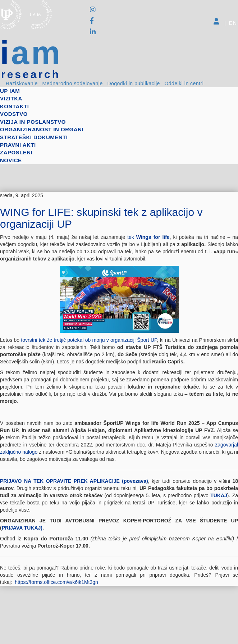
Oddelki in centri (184, 83)
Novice (11, 160)
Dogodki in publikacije (133, 83)
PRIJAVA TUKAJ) (22, 528)
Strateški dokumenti (34, 137)
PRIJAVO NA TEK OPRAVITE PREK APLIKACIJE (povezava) (74, 481)
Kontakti (14, 106)
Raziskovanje (22, 83)
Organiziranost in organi (42, 129)
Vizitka (11, 98)
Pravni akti (18, 145)
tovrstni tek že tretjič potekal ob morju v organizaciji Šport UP (89, 340)
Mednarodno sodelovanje (73, 83)
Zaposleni (16, 152)
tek (148, 237)
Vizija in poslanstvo (33, 122)
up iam (10, 91)
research (31, 74)
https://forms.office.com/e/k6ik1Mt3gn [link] (56, 582)
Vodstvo (14, 114)
